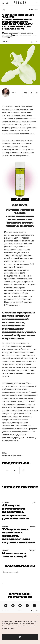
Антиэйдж (5, 42)
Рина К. (14, 93)
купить (20, 199)
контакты (5, 611)
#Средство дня (7, 455)
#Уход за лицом (17, 455)
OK (20, 637)
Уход (4, 10)
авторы (20, 611)
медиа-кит (35, 611)
